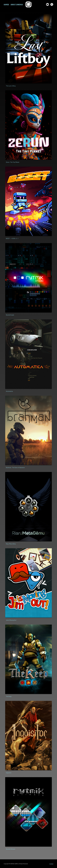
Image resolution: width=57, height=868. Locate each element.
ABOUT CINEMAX (17, 4)
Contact (51, 864)
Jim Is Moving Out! (11, 620)
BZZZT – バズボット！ (12, 238)
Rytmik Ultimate (11, 849)
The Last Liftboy (11, 86)
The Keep (9, 696)
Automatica (9, 391)
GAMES (6, 4)
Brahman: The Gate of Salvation (15, 468)
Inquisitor (9, 773)
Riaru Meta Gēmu (11, 544)
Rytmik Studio (10, 315)
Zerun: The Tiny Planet (13, 162)
